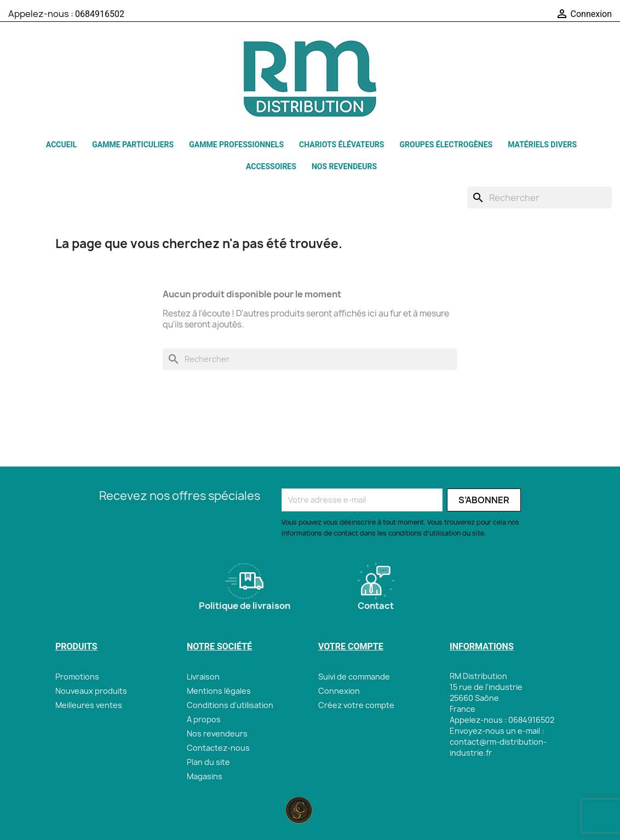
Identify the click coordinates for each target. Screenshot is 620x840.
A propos (204, 719)
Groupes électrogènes (446, 145)
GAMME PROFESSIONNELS (236, 145)
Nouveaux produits (91, 691)
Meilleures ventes (89, 705)
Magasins (205, 776)
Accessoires (271, 166)
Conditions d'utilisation (230, 705)
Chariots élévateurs (341, 145)
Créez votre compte (356, 705)
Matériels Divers (542, 145)
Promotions (77, 677)
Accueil (61, 145)
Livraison (203, 677)
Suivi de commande (354, 677)
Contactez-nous (218, 748)
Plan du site (208, 762)
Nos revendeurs (344, 166)
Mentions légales (219, 691)
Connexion (339, 691)
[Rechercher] (539, 198)
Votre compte (351, 646)
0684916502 (100, 14)
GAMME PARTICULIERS (133, 145)
